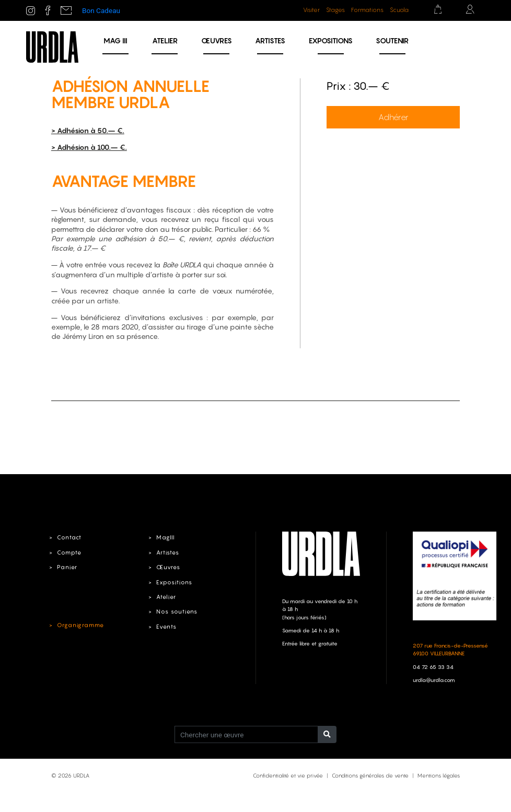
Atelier (165, 40)
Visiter (311, 10)
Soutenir (392, 40)
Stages (335, 10)
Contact (69, 537)
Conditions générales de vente (370, 775)
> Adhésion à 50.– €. (88, 131)
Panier (67, 567)
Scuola (399, 10)
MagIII (165, 537)
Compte (69, 552)
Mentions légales (439, 775)
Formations (367, 10)
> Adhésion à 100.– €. (89, 147)
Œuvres (217, 40)
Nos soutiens (177, 611)
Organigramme (80, 625)
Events (166, 627)
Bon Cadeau (101, 10)
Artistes (270, 40)
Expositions (331, 40)
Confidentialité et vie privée (288, 775)
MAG (115, 40)
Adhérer (393, 117)
